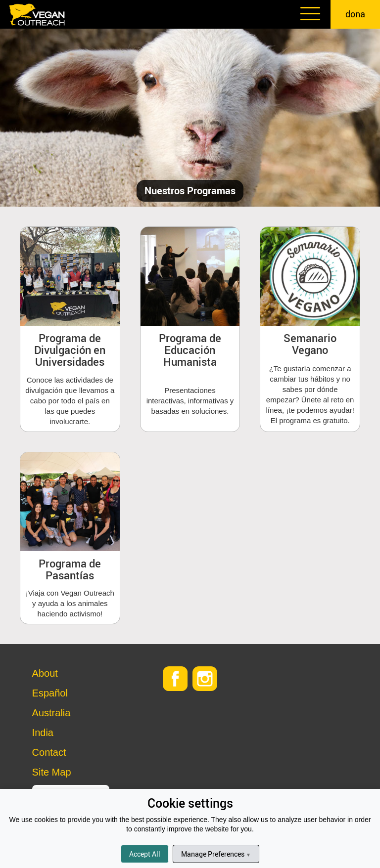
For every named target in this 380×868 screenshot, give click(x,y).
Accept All (145, 854)
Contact (49, 752)
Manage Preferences (216, 854)
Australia (51, 713)
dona (355, 14)
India (43, 733)
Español (50, 693)
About (45, 673)
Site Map (52, 772)
